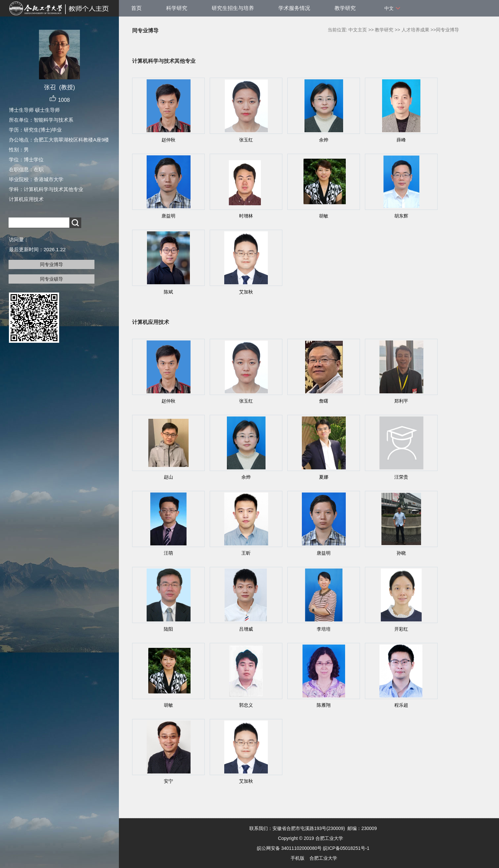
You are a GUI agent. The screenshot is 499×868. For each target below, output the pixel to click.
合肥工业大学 (323, 858)
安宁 (168, 781)
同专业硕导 (52, 279)
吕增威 (246, 629)
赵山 (168, 477)
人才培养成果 (415, 30)
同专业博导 (52, 264)
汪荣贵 (401, 477)
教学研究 (345, 8)
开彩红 (401, 629)
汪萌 (168, 553)
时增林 (246, 216)
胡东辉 (401, 216)
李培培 (324, 629)
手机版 (298, 858)
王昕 (246, 553)
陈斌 (168, 292)
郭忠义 (246, 705)
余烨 (324, 140)
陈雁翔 (324, 705)
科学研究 (177, 8)
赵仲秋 (168, 140)
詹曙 (324, 401)
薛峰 (401, 140)
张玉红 (246, 140)
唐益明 (168, 216)
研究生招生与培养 (233, 8)
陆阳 (168, 629)
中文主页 (358, 30)
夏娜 (324, 477)
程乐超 (401, 705)
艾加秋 (246, 292)
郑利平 (401, 401)
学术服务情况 (294, 8)
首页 (136, 8)
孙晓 (401, 553)
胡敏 (324, 216)
